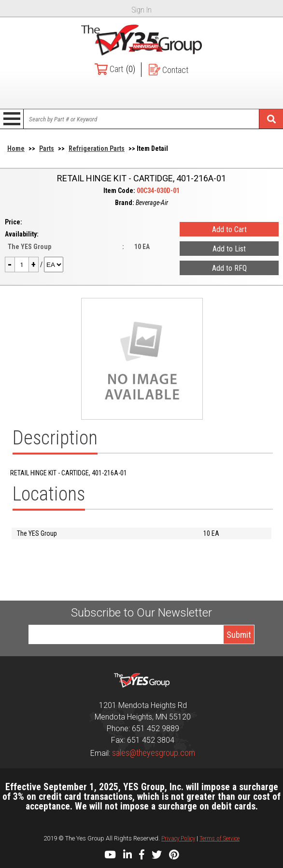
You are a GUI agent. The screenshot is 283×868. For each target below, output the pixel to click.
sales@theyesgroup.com (154, 753)
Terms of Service (219, 838)
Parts (47, 148)
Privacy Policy (178, 838)
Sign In (142, 10)
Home (16, 148)
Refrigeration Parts (97, 148)
